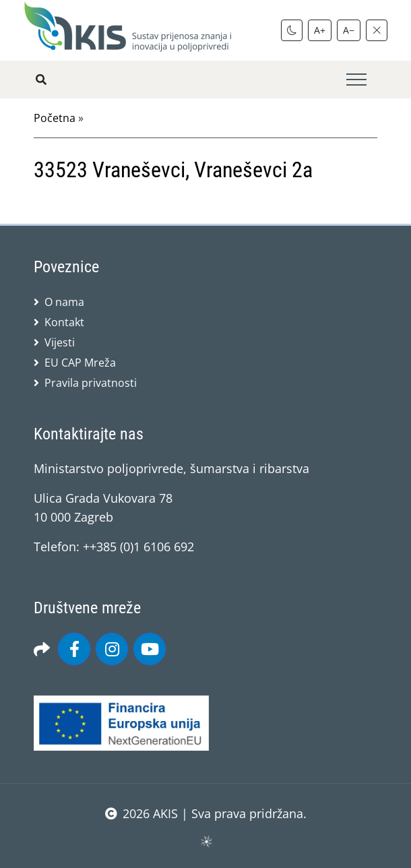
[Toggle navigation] (356, 80)
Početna (55, 118)
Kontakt (64, 322)
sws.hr (206, 841)
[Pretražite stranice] (41, 80)
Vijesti (60, 342)
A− (349, 30)
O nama (64, 302)
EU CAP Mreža (80, 363)
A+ (320, 30)
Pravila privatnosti (91, 383)
